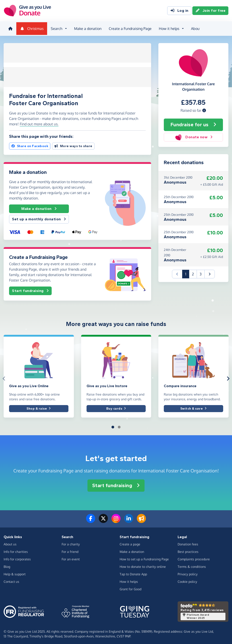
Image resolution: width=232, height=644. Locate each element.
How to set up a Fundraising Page (144, 558)
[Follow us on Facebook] (91, 520)
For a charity (71, 543)
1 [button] (187, 272)
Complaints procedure (194, 558)
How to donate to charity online (143, 565)
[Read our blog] (141, 520)
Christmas (31, 28)
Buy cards (116, 406)
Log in (179, 11)
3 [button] (201, 272)
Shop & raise (39, 406)
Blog (7, 565)
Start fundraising (30, 289)
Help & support (15, 572)
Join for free (210, 11)
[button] (204, 109)
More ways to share (73, 144)
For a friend (70, 550)
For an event (71, 558)
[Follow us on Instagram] (116, 520)
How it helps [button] (168, 28)
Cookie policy (187, 580)
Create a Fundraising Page (129, 28)
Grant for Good (130, 587)
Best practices (188, 550)
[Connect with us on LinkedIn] (129, 520)
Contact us (11, 580)
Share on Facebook (30, 144)
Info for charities (16, 550)
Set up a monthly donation (39, 217)
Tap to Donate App (133, 572)
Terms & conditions (192, 565)
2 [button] (193, 272)
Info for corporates (17, 558)
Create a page (130, 543)
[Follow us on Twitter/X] (103, 520)
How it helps (129, 580)
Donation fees (188, 543)
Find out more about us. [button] (39, 122)
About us (197, 28)
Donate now (193, 136)
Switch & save (193, 406)
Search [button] (56, 28)
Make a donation (87, 28)
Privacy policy (188, 572)
